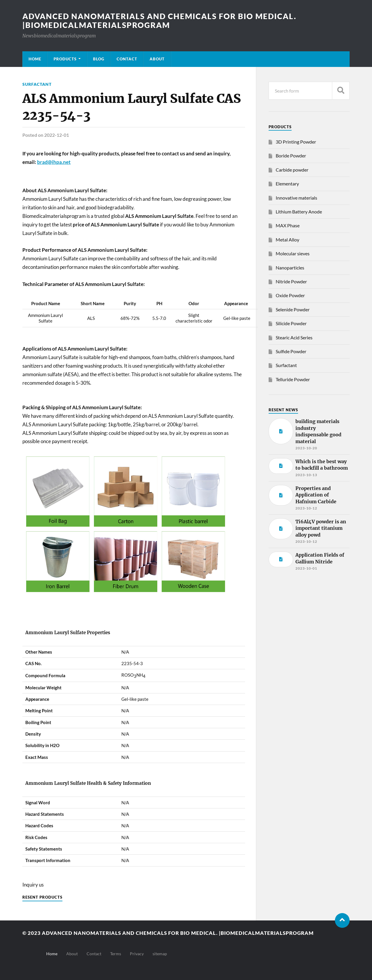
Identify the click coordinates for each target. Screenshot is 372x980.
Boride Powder (291, 156)
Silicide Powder (291, 323)
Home (35, 59)
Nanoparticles (290, 268)
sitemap (160, 954)
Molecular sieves (293, 253)
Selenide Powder (293, 309)
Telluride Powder (293, 379)
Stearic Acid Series (294, 337)
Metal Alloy (287, 240)
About (157, 59)
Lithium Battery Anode (299, 212)
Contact (127, 59)
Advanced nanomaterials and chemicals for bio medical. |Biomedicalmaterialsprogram (159, 21)
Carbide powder (292, 170)
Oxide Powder (290, 295)
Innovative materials (296, 198)
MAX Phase (288, 225)
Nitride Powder (291, 281)
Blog (99, 59)
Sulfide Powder (291, 351)
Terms (116, 954)
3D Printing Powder (296, 142)
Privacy (137, 954)
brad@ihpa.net (54, 162)
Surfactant (37, 84)
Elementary (287, 184)
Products (65, 59)
